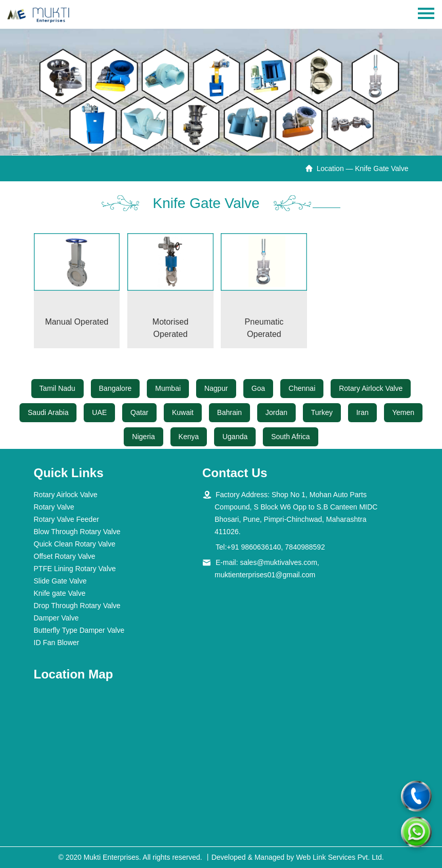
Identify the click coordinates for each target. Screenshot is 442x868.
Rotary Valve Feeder (66, 519)
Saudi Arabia (48, 412)
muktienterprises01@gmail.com (265, 575)
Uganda (235, 437)
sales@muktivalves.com (278, 562)
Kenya (189, 437)
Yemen (403, 412)
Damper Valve (56, 618)
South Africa (291, 437)
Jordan (276, 412)
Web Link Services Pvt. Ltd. (340, 857)
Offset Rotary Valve (65, 556)
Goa (258, 388)
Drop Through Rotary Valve (77, 606)
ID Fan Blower (57, 643)
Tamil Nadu (57, 388)
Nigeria (143, 437)
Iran (362, 412)
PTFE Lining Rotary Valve (75, 569)
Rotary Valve (54, 507)
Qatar (139, 412)
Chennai (302, 388)
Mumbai (168, 388)
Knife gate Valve (60, 593)
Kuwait (183, 412)
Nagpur (216, 388)
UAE (99, 412)
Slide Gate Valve (60, 581)
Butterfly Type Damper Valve (79, 630)
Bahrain (229, 412)
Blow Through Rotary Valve (77, 532)
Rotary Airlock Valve (371, 388)
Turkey (322, 412)
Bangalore (116, 388)
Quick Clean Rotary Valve (75, 544)
